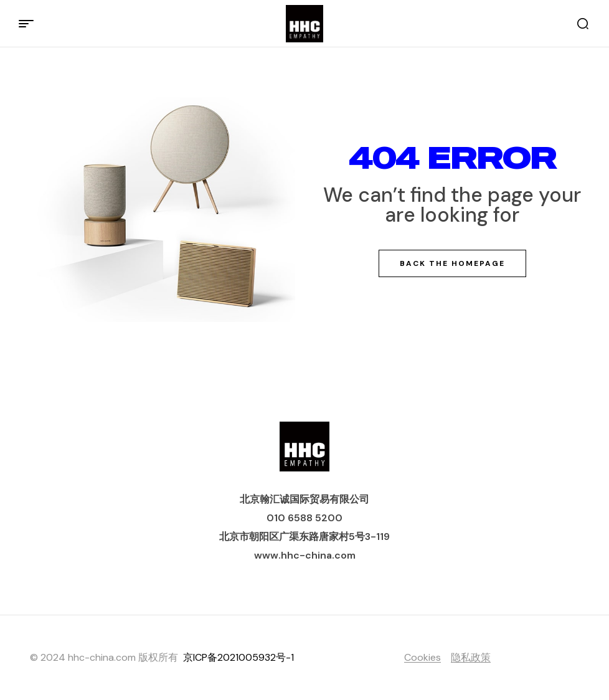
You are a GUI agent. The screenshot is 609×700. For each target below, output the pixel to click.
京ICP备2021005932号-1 (238, 657)
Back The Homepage (452, 263)
